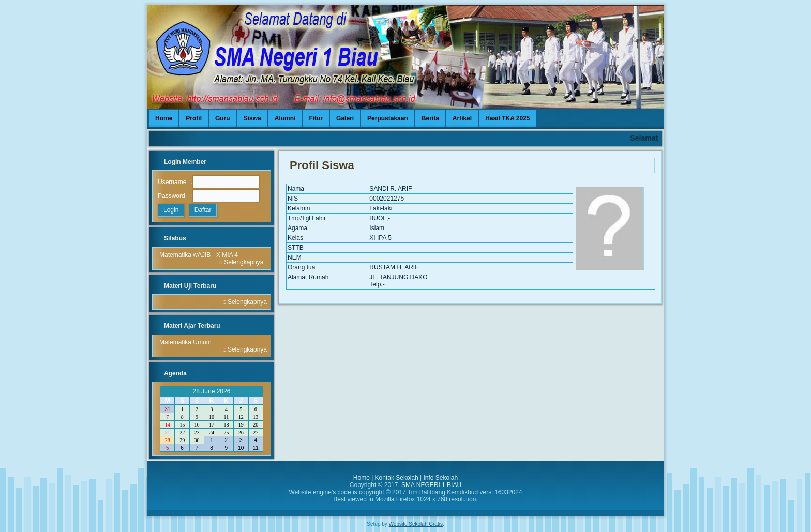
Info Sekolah (440, 478)
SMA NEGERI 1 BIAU (431, 485)
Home (362, 478)
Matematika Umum (185, 342)
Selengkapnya (244, 262)
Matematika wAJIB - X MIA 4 (199, 255)
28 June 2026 (212, 391)
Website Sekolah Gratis (416, 524)
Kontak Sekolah (397, 478)
